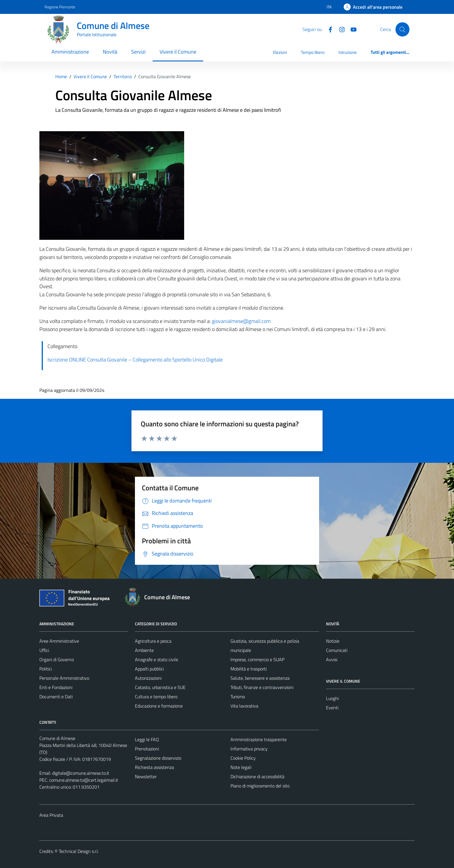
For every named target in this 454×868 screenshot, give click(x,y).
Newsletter (146, 776)
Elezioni (280, 52)
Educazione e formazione (159, 706)
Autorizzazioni (148, 678)
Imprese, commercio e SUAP (257, 659)
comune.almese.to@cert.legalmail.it (84, 780)
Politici (46, 669)
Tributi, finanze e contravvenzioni (262, 687)
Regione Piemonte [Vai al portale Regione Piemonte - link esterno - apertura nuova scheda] (60, 7)
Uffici (44, 650)
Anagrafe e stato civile (156, 659)
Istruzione (348, 52)
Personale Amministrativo (64, 678)
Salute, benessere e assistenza (260, 678)
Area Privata (51, 815)
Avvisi (332, 659)
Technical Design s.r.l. (79, 851)
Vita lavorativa (244, 706)
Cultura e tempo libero (156, 697)
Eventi (332, 708)
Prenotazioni (147, 749)
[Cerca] (402, 29)
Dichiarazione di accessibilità (257, 776)
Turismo (238, 697)
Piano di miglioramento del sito (260, 786)
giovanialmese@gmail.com (241, 321)
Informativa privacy (249, 749)
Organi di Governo (57, 659)
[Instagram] (340, 29)
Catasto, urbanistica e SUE (160, 687)
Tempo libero (313, 52)
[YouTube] (351, 29)
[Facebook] (328, 29)
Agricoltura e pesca (153, 641)
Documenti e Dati (56, 697)
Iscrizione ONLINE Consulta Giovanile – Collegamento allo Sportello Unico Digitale (135, 360)
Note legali (241, 767)
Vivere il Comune (178, 52)
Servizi (138, 52)
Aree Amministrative (59, 641)
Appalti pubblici (149, 669)
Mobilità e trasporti (249, 669)
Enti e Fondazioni (56, 687)
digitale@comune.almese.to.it (81, 773)
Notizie (333, 641)
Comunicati (337, 650)
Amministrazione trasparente (259, 739)
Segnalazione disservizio (158, 758)
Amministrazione (70, 52)
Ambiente (144, 650)
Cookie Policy (243, 758)
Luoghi (332, 698)
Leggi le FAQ (147, 739)
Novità (110, 52)
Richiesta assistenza (154, 767)
